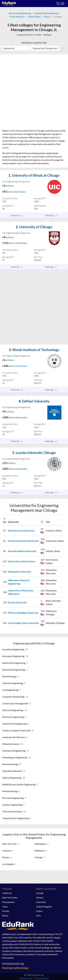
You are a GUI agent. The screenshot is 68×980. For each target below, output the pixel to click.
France (39, 911)
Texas (5, 907)
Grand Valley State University (23, 623)
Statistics (17, 215)
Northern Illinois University (22, 551)
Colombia (41, 902)
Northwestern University (21, 531)
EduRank (47, 35)
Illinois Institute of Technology (34, 350)
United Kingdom (44, 907)
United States (34, 17)
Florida (6, 911)
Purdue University (17, 602)
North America (17, 17)
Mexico (40, 898)
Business (13, 13)
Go (64, 48)
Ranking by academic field (34, 43)
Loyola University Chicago (34, 453)
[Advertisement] (34, 93)
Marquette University (19, 572)
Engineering (25, 13)
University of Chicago (34, 227)
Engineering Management (47, 13)
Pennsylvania (8, 902)
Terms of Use (26, 978)
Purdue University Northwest (23, 541)
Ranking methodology (15, 968)
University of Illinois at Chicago (34, 175)
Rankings (51, 215)
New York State (10, 898)
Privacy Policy (42, 978)
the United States (17, 192)
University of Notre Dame (22, 561)
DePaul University (34, 401)
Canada (40, 893)
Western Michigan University (23, 613)
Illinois (47, 17)
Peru (38, 916)
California (7, 893)
